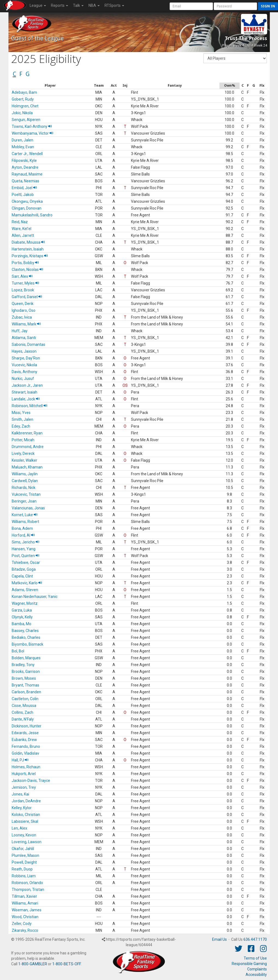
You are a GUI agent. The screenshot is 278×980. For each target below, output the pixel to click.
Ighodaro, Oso (24, 310)
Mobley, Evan (23, 147)
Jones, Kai (20, 794)
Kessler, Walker (25, 460)
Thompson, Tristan (28, 890)
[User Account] (191, 6)
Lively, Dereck (23, 453)
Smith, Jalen (22, 419)
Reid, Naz (20, 222)
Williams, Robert (25, 522)
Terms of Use (255, 958)
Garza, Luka (22, 610)
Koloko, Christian (26, 815)
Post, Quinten (26, 556)
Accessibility (256, 975)
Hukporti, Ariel (24, 774)
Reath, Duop (22, 869)
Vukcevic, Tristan (26, 494)
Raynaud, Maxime (27, 174)
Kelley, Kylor (22, 808)
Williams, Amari (25, 903)
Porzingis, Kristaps (30, 256)
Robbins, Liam (24, 876)
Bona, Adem (22, 528)
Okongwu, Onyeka (27, 201)
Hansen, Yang (24, 549)
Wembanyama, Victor (33, 133)
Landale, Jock (26, 399)
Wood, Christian (25, 917)
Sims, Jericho (26, 542)
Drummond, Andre (28, 447)
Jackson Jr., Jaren (27, 385)
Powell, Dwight (24, 862)
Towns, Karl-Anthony (32, 126)
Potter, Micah (23, 440)
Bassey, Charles (25, 631)
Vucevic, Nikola (24, 365)
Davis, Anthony (25, 372)
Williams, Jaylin (25, 474)
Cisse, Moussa (24, 706)
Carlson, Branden (26, 692)
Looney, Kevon (24, 835)
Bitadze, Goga (24, 569)
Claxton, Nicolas (28, 270)
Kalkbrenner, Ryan (27, 433)
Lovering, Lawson (27, 842)
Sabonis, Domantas (28, 344)
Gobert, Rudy (23, 99)
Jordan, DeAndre (26, 801)
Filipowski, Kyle (24, 161)
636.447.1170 (255, 939)
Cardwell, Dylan (25, 481)
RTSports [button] (114, 5)
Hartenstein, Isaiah (28, 249)
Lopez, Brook (23, 290)
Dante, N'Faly (23, 719)
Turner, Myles (25, 283)
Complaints (257, 969)
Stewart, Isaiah (25, 392)
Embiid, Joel (24, 188)
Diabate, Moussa (28, 242)
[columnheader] (51, 86)
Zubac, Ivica (22, 317)
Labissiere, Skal (25, 821)
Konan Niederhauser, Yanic (35, 597)
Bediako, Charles (26, 637)
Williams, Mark (26, 324)
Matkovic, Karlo (27, 583)
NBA (94, 5)
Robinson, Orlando (27, 883)
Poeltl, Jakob (23, 195)
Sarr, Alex (22, 276)
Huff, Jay (20, 331)
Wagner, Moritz (25, 603)
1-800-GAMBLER (33, 964)
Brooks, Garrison (26, 672)
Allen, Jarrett (23, 235)
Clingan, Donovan (27, 208)
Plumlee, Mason (25, 855)
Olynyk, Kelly (22, 617)
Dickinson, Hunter (27, 726)
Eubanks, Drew (24, 740)
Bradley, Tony (23, 665)
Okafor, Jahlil (23, 849)
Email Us (219, 939)
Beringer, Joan (24, 501)
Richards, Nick (24, 488)
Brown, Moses (24, 678)
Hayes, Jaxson (24, 351)
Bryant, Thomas (25, 685)
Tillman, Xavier (24, 896)
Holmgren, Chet (25, 106)
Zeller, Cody (22, 924)
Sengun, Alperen (26, 120)
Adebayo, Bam (24, 92)
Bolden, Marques (26, 658)
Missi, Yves (21, 413)
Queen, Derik (23, 304)
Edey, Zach (21, 426)
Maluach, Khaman (27, 467)
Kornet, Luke (25, 515)
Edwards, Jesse (25, 733)
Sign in (268, 6)
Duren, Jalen (22, 140)
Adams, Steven (25, 590)
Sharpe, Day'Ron (26, 358)
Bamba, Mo (22, 624)
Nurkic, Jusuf (23, 379)
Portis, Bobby (25, 263)
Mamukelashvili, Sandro (32, 215)
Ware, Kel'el (22, 229)
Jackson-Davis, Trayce (31, 781)
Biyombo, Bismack (28, 644)
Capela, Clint (22, 576)
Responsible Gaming (249, 964)
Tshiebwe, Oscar (26, 562)
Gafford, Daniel (27, 297)
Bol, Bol (18, 651)
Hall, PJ (20, 760)
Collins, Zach (22, 712)
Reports (59, 5)
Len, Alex (19, 828)
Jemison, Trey (24, 787)
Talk (78, 5)
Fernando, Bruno (26, 746)
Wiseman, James (27, 910)
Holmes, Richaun (26, 767)
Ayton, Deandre (25, 167)
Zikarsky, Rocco (25, 930)
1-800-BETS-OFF (66, 964)
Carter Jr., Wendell (27, 154)
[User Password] (235, 6)
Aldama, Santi (24, 338)
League (38, 5)
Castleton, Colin (25, 699)
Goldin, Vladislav (25, 753)
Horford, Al (23, 535)
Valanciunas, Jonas (28, 508)
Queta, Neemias (25, 181)
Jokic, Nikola (22, 113)
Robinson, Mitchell (30, 406)
